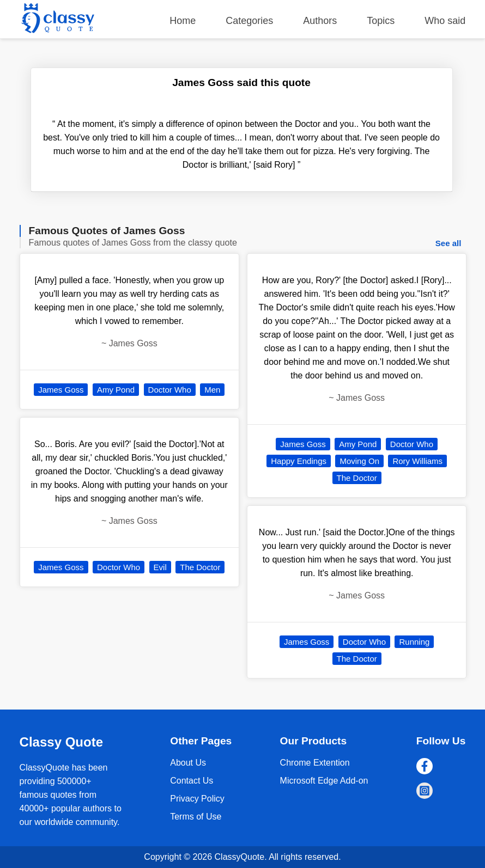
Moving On (359, 461)
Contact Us (192, 781)
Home (183, 21)
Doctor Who (170, 390)
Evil (160, 567)
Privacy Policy (197, 799)
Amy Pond (116, 390)
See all (448, 243)
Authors (320, 21)
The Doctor (200, 567)
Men (212, 390)
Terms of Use (196, 817)
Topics (381, 21)
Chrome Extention (315, 763)
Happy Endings (299, 461)
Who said (445, 21)
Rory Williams (417, 461)
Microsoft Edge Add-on (324, 781)
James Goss (61, 390)
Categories (249, 21)
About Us (188, 763)
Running (414, 642)
